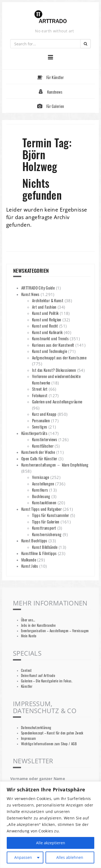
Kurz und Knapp (44, 414)
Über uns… (28, 620)
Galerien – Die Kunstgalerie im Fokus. (47, 681)
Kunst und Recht (45, 326)
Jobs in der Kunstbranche (38, 625)
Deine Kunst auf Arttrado (38, 675)
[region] (50, 825)
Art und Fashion (44, 307)
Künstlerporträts (34, 433)
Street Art (40, 389)
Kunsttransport (44, 528)
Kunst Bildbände (45, 547)
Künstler (27, 686)
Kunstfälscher (43, 446)
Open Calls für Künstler (39, 458)
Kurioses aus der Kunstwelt (53, 345)
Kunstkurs (40, 490)
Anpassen (23, 857)
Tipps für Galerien (46, 522)
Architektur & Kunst (48, 300)
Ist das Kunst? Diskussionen (54, 370)
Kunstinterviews (45, 439)
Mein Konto (29, 636)
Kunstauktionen (44, 502)
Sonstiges (40, 427)
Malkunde (29, 560)
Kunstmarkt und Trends (50, 338)
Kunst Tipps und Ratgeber (41, 509)
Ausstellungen (43, 484)
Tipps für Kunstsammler (50, 515)
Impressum (28, 738)
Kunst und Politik (45, 313)
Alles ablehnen (70, 857)
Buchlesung (41, 496)
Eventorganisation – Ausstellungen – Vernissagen (55, 631)
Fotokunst (40, 395)
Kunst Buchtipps (34, 540)
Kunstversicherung (47, 534)
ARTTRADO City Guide (38, 288)
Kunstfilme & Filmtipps (39, 553)
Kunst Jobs (30, 566)
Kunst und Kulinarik (47, 332)
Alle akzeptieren (51, 843)
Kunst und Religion (47, 319)
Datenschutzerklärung (36, 728)
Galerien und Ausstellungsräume (57, 401)
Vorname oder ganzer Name (38, 779)
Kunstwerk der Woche (38, 452)
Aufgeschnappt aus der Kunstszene (59, 358)
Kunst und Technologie (50, 351)
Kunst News (30, 294)
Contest (26, 670)
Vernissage (41, 477)
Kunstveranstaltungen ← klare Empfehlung (55, 465)
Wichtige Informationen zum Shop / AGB (49, 744)
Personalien (41, 420)
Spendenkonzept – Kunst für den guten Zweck (52, 733)
